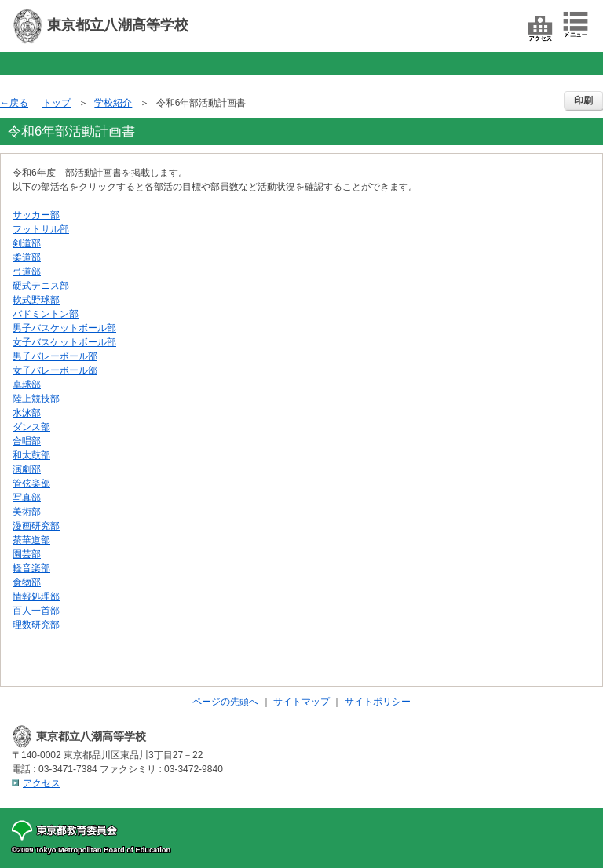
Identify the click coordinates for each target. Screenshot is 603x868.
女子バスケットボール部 (64, 342)
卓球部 (27, 385)
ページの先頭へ (225, 702)
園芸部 (27, 554)
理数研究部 (36, 625)
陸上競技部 (36, 399)
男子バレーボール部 (55, 356)
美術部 (27, 512)
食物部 (27, 582)
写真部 (27, 498)
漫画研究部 (36, 526)
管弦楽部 (31, 483)
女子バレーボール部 (55, 370)
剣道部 (27, 243)
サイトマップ (301, 702)
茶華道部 (31, 540)
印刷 (583, 100)
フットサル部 (41, 229)
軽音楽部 (31, 568)
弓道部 (27, 272)
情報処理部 (36, 596)
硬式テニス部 (41, 286)
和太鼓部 (31, 455)
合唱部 (27, 441)
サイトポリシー (378, 702)
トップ (57, 103)
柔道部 (27, 257)
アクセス (42, 783)
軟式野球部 (36, 300)
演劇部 (27, 469)
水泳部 (27, 413)
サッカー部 (36, 215)
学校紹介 (113, 103)
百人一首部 (36, 611)
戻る (19, 103)
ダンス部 (31, 427)
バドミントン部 (46, 314)
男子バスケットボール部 (64, 328)
